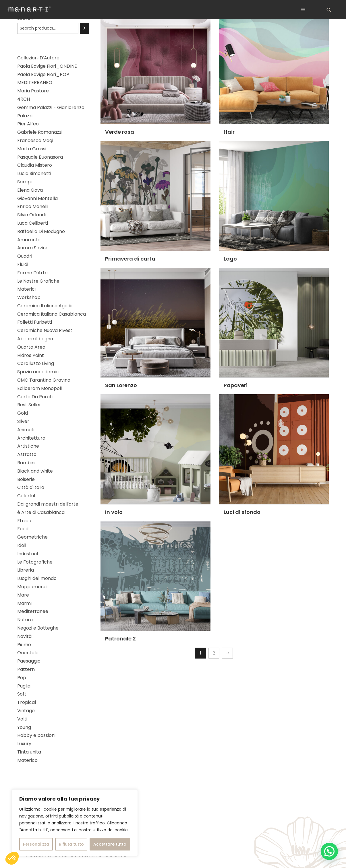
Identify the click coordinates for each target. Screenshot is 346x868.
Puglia (24, 686)
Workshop (29, 297)
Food (23, 529)
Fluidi (23, 264)
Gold (23, 413)
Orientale (28, 653)
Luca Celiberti (33, 223)
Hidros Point (31, 355)
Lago (230, 259)
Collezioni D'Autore (38, 58)
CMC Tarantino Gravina (44, 380)
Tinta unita (29, 752)
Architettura (31, 438)
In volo (114, 512)
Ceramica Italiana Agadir (45, 306)
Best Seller (29, 405)
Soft (22, 694)
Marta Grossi (32, 149)
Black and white (35, 471)
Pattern (26, 669)
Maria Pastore (33, 91)
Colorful (26, 496)
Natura (25, 620)
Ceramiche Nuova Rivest (45, 330)
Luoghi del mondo (37, 578)
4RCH (24, 99)
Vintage (26, 711)
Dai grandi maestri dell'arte (48, 504)
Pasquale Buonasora (40, 157)
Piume (24, 645)
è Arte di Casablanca (41, 512)
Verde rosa (120, 132)
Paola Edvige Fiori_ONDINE (47, 66)
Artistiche (28, 446)
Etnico (24, 521)
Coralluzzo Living (36, 363)
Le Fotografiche (35, 562)
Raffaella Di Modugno (41, 231)
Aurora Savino (33, 248)
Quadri (25, 256)
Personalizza (36, 844)
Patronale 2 (120, 639)
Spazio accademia (38, 372)
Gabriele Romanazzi (40, 132)
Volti (22, 719)
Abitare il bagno (35, 339)
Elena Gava (30, 190)
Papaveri (236, 385)
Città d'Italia (31, 487)
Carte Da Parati (35, 397)
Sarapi (24, 182)
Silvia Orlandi (31, 215)
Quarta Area (31, 347)
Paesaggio (29, 661)
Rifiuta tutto (71, 844)
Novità (24, 636)
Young (24, 727)
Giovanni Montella (37, 198)
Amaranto (29, 240)
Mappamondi (32, 587)
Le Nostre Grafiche (38, 281)
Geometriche (32, 537)
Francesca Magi (35, 140)
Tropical (27, 702)
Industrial (28, 554)
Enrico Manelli (33, 206)
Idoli (22, 545)
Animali (25, 430)
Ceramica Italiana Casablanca (52, 314)
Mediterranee (33, 611)
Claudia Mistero (35, 165)
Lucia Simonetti (34, 173)
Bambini (26, 463)
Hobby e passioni (36, 735)
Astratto (27, 454)
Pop (22, 678)
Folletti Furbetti (35, 322)
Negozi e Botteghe (38, 628)
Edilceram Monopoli (39, 388)
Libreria (26, 570)
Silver (23, 421)
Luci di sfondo (242, 512)
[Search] (85, 28)
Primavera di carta (130, 259)
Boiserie (26, 479)
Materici (26, 289)
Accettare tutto (110, 844)
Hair (229, 132)
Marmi (24, 603)
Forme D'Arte (32, 273)
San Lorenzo (121, 385)
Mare (23, 595)
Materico (27, 760)
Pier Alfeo (28, 124)
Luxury (24, 744)
